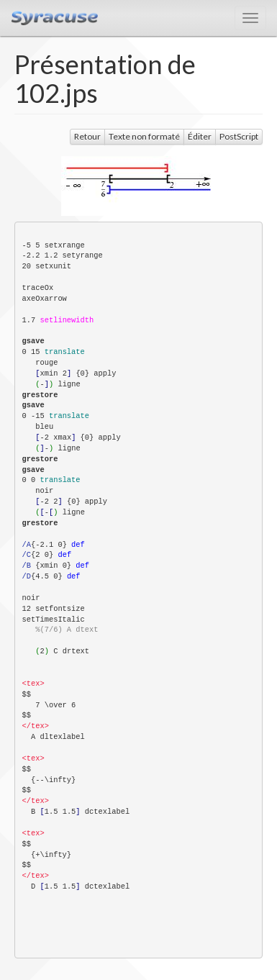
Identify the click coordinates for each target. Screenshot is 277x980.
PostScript (239, 136)
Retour (87, 136)
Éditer (200, 136)
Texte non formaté (144, 136)
